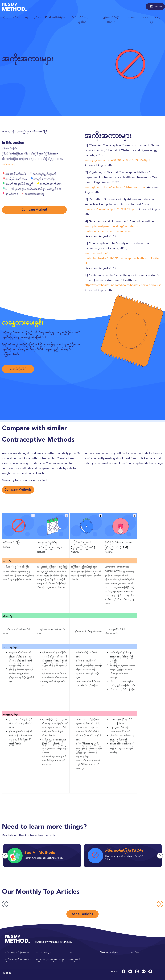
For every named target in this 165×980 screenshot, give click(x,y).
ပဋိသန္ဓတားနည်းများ (20, 132)
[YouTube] (144, 971)
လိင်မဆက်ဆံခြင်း (9, 148)
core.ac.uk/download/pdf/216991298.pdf (110, 209)
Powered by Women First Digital (53, 942)
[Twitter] (130, 971)
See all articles (82, 914)
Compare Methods (18, 490)
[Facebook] (123, 971)
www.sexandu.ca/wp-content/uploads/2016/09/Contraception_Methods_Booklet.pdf (123, 258)
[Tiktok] (150, 971)
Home (5, 132)
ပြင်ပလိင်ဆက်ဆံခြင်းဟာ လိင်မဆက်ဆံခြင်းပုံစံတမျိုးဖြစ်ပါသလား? (30, 154)
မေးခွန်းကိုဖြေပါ (18, 369)
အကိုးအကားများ (9, 164)
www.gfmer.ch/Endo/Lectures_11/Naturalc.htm (115, 187)
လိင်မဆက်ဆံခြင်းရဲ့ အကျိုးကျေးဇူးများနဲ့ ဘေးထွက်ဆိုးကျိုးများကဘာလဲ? (33, 159)
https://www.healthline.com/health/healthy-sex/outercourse (123, 285)
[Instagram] (137, 971)
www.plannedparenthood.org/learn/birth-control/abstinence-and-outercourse (111, 229)
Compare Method (34, 210)
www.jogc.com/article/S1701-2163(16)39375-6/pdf (117, 160)
